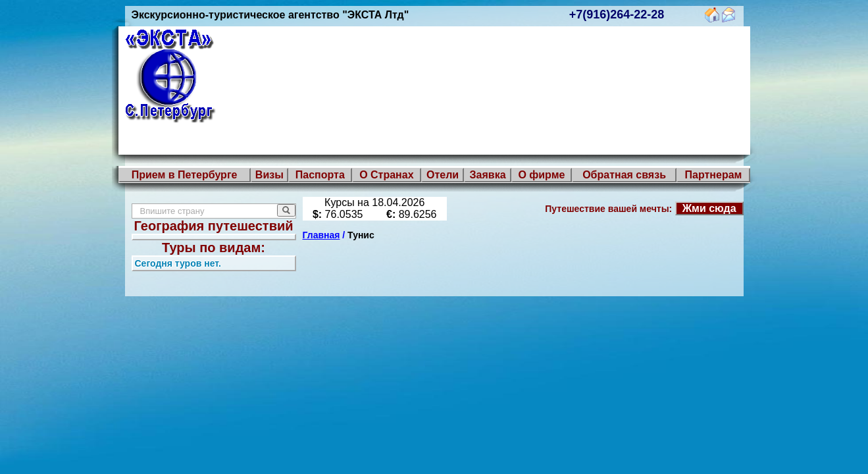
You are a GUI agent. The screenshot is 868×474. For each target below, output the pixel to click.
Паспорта (320, 175)
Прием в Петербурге (185, 175)
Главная (321, 235)
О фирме (541, 175)
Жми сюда (709, 208)
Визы (269, 175)
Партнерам (714, 175)
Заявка (488, 175)
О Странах (386, 175)
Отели (443, 175)
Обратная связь (624, 175)
